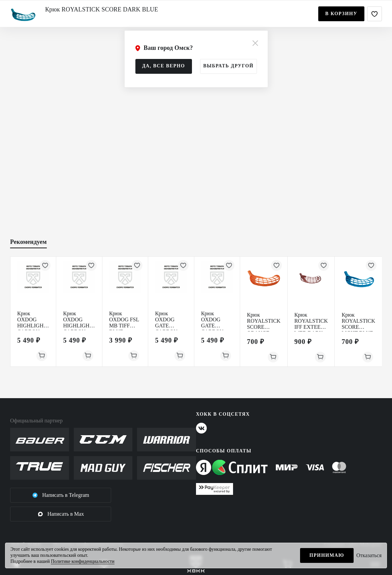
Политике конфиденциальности (83, 561)
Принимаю (327, 555)
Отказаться (369, 555)
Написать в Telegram (61, 495)
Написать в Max (61, 514)
